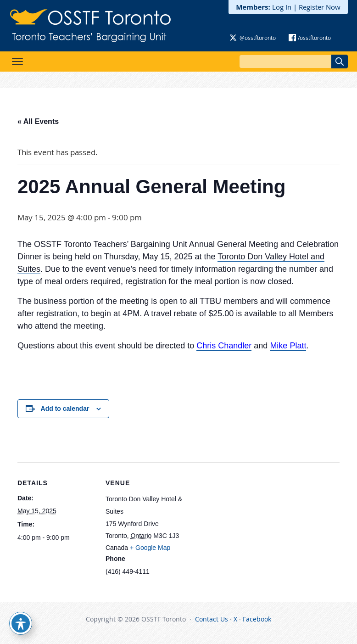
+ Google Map (150, 548)
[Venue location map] (242, 526)
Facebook (257, 619)
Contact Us (212, 619)
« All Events (38, 121)
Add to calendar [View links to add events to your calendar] (65, 409)
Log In (282, 7)
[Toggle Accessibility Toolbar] (21, 623)
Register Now (320, 7)
